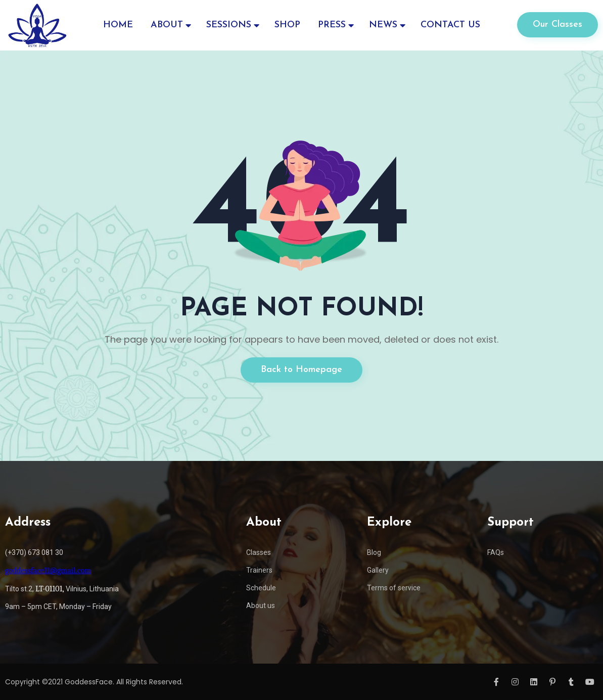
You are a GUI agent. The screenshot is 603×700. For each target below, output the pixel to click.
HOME (118, 25)
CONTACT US (450, 25)
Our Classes (558, 25)
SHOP (287, 25)
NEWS (383, 25)
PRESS (332, 25)
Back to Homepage (301, 370)
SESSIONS (229, 25)
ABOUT (167, 25)
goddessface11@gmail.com (48, 571)
